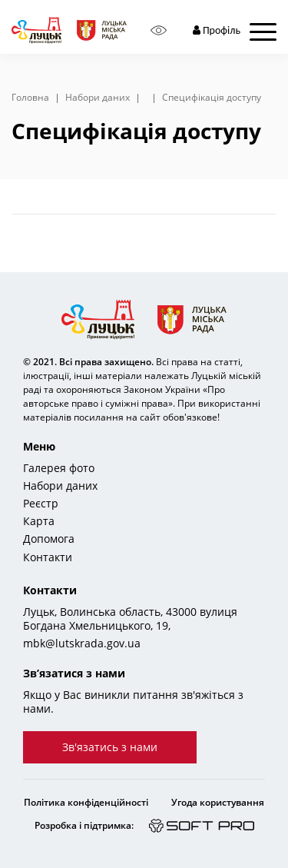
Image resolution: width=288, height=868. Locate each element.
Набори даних (98, 98)
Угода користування (218, 802)
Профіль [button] (217, 30)
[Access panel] (159, 30)
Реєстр (41, 504)
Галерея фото (59, 468)
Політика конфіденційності (86, 802)
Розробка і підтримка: (84, 825)
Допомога (49, 539)
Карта (39, 521)
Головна (30, 98)
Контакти (48, 557)
